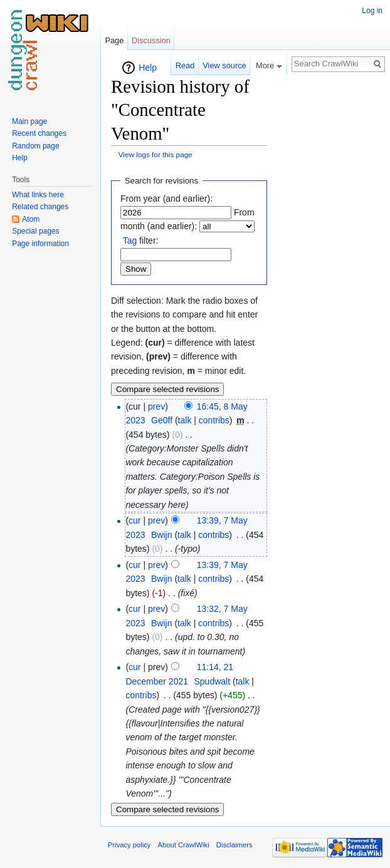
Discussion (151, 40)
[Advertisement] (330, 248)
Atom (31, 219)
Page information (40, 244)
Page (114, 40)
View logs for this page (155, 154)
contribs (214, 420)
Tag (130, 240)
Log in (372, 11)
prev (156, 406)
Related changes (40, 207)
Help (148, 68)
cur (134, 520)
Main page (29, 121)
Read (185, 65)
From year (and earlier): (166, 199)
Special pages (35, 231)
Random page (35, 146)
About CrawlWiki (184, 845)
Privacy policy (129, 845)
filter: (141, 240)
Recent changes (39, 133)
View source (224, 65)
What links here (38, 195)
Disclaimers (235, 845)
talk (185, 420)
